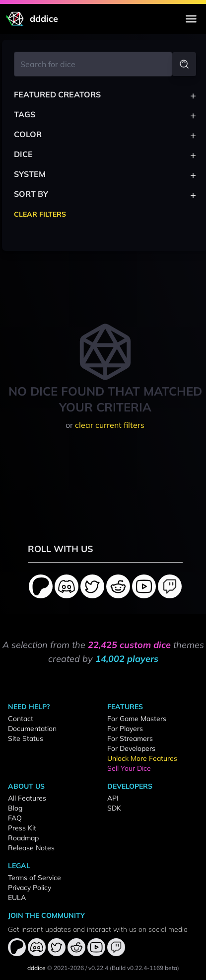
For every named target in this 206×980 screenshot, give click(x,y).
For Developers (131, 748)
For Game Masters (137, 719)
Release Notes (31, 848)
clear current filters (110, 425)
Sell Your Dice (129, 768)
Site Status (26, 738)
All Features (27, 798)
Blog (15, 808)
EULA (17, 898)
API (113, 798)
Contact (21, 719)
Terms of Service (34, 878)
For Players (125, 729)
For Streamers (130, 738)
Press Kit (22, 828)
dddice (36, 968)
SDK (114, 808)
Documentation (32, 729)
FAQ (15, 818)
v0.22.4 (98, 968)
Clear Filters (40, 214)
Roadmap (23, 838)
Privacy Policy (30, 888)
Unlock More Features (142, 758)
